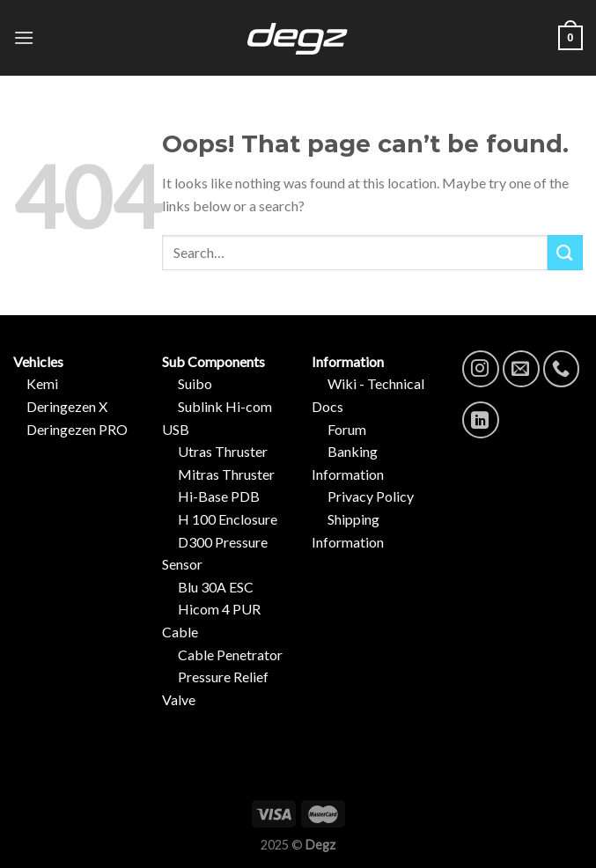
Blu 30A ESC (216, 587)
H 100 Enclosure (228, 519)
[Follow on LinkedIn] (481, 420)
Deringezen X (67, 406)
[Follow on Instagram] (481, 369)
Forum (339, 429)
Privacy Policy (363, 496)
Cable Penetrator (230, 655)
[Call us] (562, 369)
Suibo (195, 383)
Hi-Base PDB (219, 496)
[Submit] (565, 252)
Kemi (42, 383)
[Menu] (24, 37)
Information (352, 361)
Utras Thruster (223, 451)
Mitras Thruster (226, 474)
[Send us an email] (521, 369)
